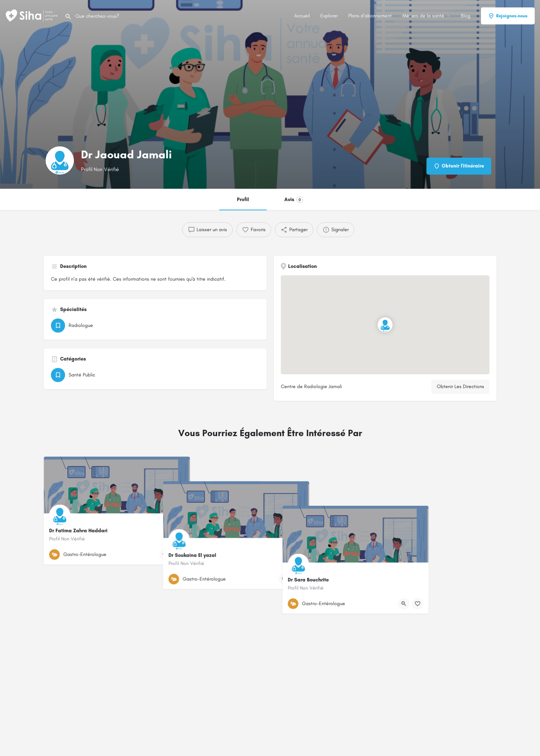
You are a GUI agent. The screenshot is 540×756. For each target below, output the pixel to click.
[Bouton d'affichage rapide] (165, 555)
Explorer (329, 16)
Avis (294, 200)
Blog (466, 16)
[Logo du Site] (32, 15)
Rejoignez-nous (508, 16)
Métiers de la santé (423, 16)
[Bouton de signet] (179, 555)
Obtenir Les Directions (460, 386)
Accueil (302, 16)
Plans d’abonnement (370, 16)
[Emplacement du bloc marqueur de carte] (385, 325)
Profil (243, 200)
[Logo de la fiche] (60, 160)
